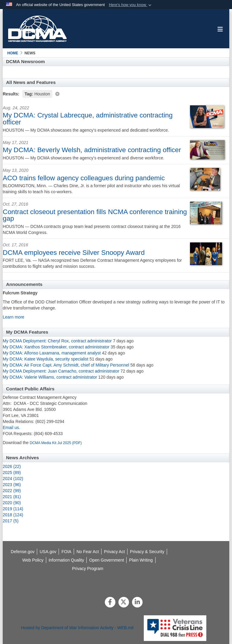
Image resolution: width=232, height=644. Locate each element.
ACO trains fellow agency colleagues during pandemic (84, 178)
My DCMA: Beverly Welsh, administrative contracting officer (92, 150)
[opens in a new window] (66, 560)
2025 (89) (12, 473)
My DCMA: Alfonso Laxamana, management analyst (52, 353)
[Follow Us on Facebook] (110, 603)
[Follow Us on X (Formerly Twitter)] (124, 603)
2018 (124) (13, 515)
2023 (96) (12, 485)
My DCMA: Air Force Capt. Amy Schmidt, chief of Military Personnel (66, 365)
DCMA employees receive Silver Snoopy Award (74, 253)
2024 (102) (13, 479)
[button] (131, 5)
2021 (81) (12, 497)
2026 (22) (12, 466)
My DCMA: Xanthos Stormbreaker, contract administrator (57, 347)
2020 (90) (12, 503)
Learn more (14, 317)
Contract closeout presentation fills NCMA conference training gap (95, 215)
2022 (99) (12, 491)
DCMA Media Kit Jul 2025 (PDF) (56, 443)
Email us (11, 428)
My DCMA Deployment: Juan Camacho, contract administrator (61, 371)
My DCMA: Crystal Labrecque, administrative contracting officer (88, 119)
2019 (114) (13, 509)
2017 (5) (11, 521)
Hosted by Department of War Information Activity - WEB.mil (77, 628)
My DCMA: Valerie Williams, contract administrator (50, 377)
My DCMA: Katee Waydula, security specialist (45, 359)
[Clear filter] (116, 93)
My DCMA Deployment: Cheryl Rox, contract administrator (57, 341)
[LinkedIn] (137, 603)
